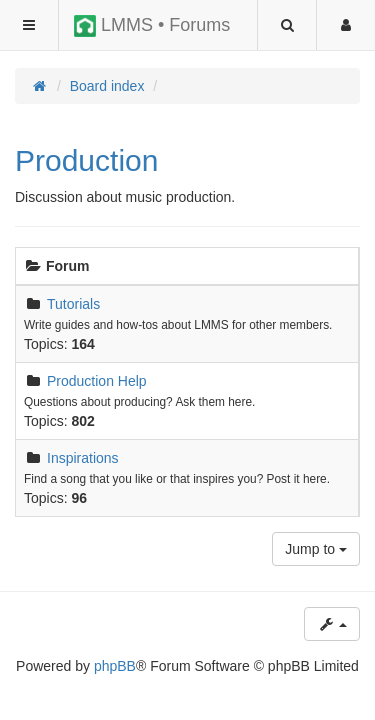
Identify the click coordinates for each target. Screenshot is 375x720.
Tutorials (73, 304)
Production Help (97, 381)
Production (86, 160)
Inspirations (83, 458)
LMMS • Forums (152, 26)
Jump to (316, 549)
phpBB (115, 666)
